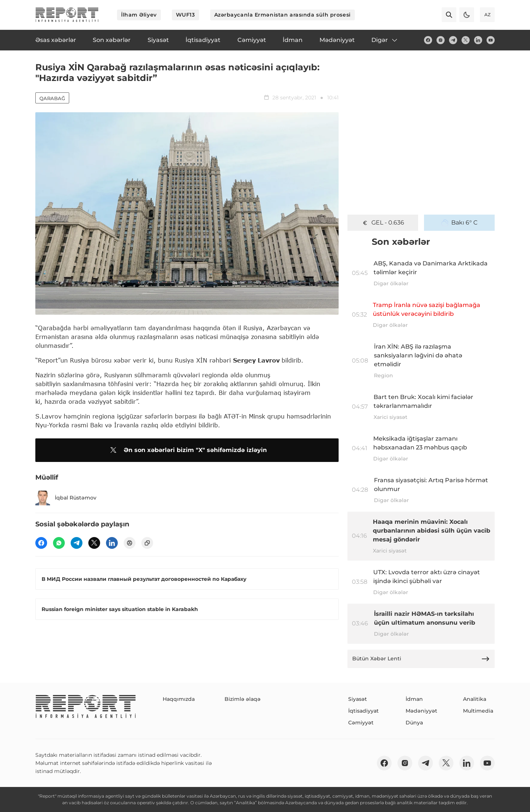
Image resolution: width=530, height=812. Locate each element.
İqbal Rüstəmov (66, 498)
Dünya (414, 723)
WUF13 (185, 15)
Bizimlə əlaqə (243, 699)
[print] (130, 543)
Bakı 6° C (460, 223)
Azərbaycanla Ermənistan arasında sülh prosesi (282, 15)
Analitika (475, 699)
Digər (385, 40)
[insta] (441, 40)
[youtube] (491, 40)
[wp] (59, 543)
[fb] (428, 40)
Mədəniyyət (421, 711)
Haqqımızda (179, 699)
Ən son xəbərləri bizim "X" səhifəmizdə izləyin (187, 450)
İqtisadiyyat (363, 711)
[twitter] (466, 40)
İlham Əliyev (139, 15)
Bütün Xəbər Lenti (421, 659)
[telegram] (453, 40)
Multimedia (478, 711)
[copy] (147, 543)
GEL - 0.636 (383, 223)
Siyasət (358, 699)
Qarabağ (52, 98)
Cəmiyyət (361, 723)
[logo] (67, 15)
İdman (414, 699)
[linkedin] (478, 40)
